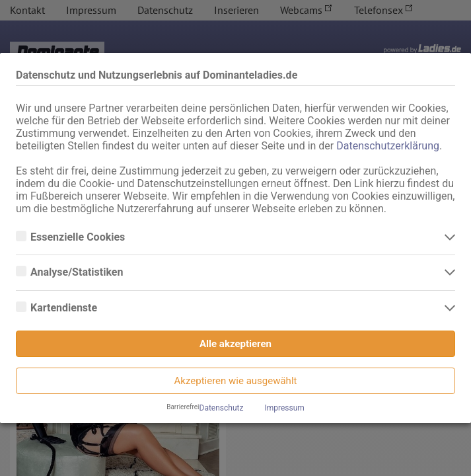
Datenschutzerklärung (388, 146)
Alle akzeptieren (235, 344)
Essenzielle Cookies (79, 237)
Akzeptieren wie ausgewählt (236, 381)
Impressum (284, 408)
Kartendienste (65, 308)
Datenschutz (222, 408)
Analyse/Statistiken (78, 272)
